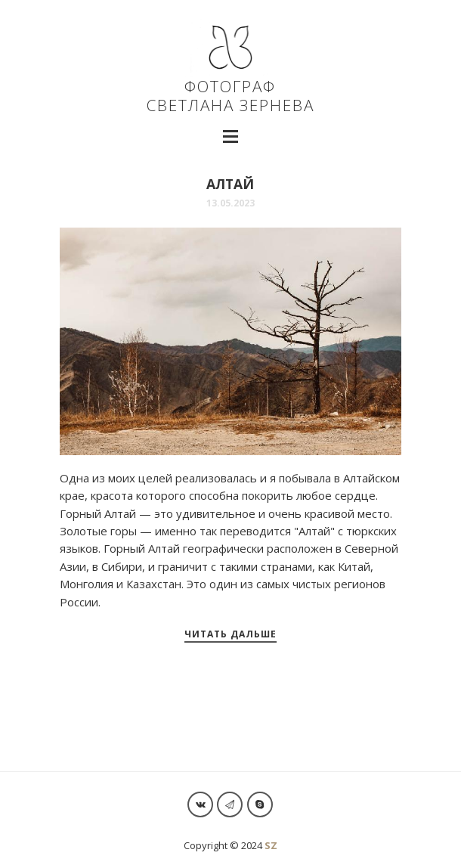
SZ (271, 845)
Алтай (230, 184)
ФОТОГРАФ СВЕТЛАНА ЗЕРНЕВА (230, 75)
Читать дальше (230, 634)
